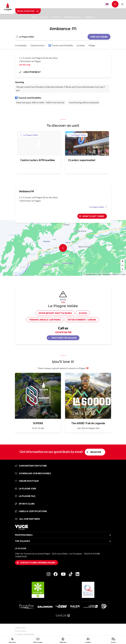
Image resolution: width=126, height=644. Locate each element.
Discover (46, 17)
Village (92, 45)
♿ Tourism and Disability (61, 45)
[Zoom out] (123, 265)
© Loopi (122, 274)
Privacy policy (21, 631)
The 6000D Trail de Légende (88, 423)
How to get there (93, 216)
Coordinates (21, 45)
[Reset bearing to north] (123, 270)
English (107, 4)
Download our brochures (33, 473)
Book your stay (28, 11)
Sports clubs (25, 504)
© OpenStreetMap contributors (108, 274)
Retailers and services (73, 17)
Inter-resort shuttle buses (55, 313)
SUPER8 (38, 423)
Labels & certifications (31, 511)
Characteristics (38, 45)
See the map (25, 65)
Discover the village (64, 338)
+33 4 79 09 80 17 (30, 72)
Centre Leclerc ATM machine (38, 160)
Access (83, 313)
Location (81, 45)
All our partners (27, 519)
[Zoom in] (123, 261)
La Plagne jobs (26, 488)
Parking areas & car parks (45, 320)
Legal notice (20, 628)
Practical (57, 17)
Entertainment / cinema (82, 320)
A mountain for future (31, 466)
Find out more (99, 37)
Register (96, 452)
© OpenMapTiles (90, 274)
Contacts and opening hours (38, 563)
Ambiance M (90, 17)
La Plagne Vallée (29, 135)
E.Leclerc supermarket (82, 160)
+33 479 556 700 (63, 332)
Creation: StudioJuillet (25, 634)
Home (35, 17)
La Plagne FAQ (25, 496)
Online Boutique (27, 481)
